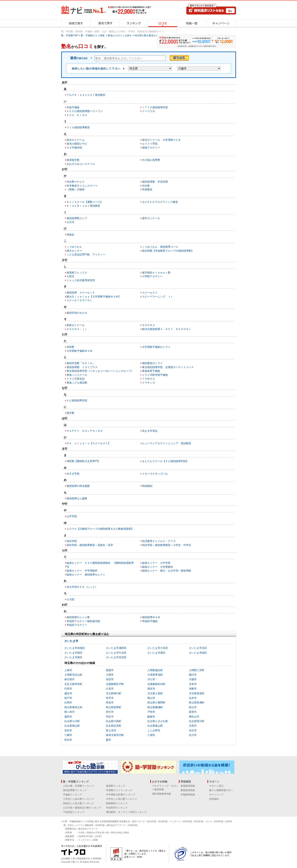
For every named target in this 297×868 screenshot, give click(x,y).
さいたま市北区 (198, 648)
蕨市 (108, 740)
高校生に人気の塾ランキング (78, 803)
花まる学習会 (150, 431)
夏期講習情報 (188, 790)
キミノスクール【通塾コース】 (85, 202)
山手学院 (72, 516)
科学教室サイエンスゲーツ (82, 186)
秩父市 (193, 707)
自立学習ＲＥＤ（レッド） (82, 587)
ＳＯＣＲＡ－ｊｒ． (78, 329)
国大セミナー (74, 251)
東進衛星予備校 (151, 371)
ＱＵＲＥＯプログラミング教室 (160, 202)
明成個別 (147, 486)
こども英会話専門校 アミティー (86, 255)
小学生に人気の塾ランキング (78, 799)
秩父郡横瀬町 (155, 707)
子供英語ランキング (74, 812)
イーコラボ (148, 111)
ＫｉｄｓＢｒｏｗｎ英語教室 (83, 206)
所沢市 (110, 712)
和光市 (68, 740)
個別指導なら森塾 (77, 498)
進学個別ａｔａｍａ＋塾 (156, 273)
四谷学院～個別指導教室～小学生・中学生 (167, 545)
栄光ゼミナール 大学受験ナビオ (161, 140)
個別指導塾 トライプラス (82, 367)
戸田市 (151, 712)
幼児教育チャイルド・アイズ (159, 541)
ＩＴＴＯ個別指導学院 (155, 107)
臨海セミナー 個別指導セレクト (86, 575)
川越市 (193, 679)
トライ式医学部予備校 (155, 375)
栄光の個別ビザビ (77, 144)
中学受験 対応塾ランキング (121, 795)
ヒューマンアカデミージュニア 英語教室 (167, 443)
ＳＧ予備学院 (74, 148)
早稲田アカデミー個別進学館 (83, 621)
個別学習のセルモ (77, 313)
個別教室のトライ (152, 363)
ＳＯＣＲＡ (148, 325)
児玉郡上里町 (155, 693)
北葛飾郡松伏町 (156, 684)
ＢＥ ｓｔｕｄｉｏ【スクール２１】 (89, 443)
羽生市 (110, 717)
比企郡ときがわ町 (158, 721)
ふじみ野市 (154, 730)
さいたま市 (71, 641)
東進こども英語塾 (77, 383)
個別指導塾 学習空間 (155, 182)
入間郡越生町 (155, 670)
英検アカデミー (151, 148)
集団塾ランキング (116, 786)
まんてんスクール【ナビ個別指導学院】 (165, 461)
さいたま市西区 (156, 653)
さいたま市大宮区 (158, 648)
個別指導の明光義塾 (78, 486)
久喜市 (110, 689)
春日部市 (70, 679)
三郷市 (68, 735)
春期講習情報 (188, 786)
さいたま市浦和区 (116, 648)
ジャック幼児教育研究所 (81, 280)
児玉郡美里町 (197, 693)
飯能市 (151, 717)
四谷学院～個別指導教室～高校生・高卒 (90, 545)
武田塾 (70, 347)
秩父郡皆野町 (114, 707)
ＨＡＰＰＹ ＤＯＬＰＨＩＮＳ (85, 431)
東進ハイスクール (77, 375)
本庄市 (193, 730)
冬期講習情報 (188, 795)
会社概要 (66, 858)
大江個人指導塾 (151, 160)
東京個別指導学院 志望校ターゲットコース (168, 367)
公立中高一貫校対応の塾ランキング (82, 808)
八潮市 (151, 735)
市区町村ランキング (117, 808)
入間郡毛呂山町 (73, 675)
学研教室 (147, 189)
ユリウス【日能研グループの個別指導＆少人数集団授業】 (100, 529)
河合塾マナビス (76, 182)
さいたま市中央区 (116, 653)
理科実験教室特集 (162, 794)
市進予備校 (73, 107)
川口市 (151, 679)
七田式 (70, 276)
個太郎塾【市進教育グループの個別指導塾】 (168, 251)
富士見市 (111, 730)
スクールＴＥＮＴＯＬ (79, 300)
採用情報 (97, 858)
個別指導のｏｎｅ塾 (78, 617)
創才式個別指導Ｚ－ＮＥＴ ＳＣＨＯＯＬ (167, 329)
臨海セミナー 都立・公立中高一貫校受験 (167, 571)
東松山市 (194, 717)
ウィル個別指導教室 (78, 127)
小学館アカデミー (152, 276)
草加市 (110, 703)
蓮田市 (68, 717)
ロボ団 (70, 599)
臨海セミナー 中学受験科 (82, 571)
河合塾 (146, 186)
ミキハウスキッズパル (155, 474)
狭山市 (151, 698)
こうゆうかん (74, 247)
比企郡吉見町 (114, 726)
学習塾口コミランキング (119, 790)
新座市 (193, 712)
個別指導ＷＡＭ (151, 617)
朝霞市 (110, 670)
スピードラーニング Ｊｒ (158, 297)
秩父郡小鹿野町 (156, 703)
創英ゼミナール (76, 325)
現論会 (70, 235)
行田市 (68, 689)
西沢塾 (70, 413)
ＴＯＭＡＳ (148, 379)
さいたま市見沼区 (116, 657)
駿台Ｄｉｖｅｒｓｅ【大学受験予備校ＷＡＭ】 (94, 297)
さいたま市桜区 (73, 653)
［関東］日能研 (76, 189)
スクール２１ (150, 293)
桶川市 (193, 675)
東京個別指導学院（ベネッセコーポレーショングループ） (100, 371)
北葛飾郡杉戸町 (115, 684)
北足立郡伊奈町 (73, 684)
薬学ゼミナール (151, 218)
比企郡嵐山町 (155, 726)
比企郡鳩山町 (72, 726)
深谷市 (68, 730)
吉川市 (193, 735)
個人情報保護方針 (81, 858)
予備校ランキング (73, 795)
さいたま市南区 (73, 657)
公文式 (70, 222)
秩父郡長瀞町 (197, 703)
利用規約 (214, 799)
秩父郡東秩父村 (73, 707)
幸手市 (110, 698)
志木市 (193, 698)
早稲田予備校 (150, 621)
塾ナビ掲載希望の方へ (221, 790)
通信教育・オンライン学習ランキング (126, 812)
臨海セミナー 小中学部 (156, 563)
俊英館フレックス (77, 273)
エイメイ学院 (150, 144)
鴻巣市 (193, 689)
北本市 (193, 684)
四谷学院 (72, 541)
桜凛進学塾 (73, 160)
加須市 (110, 679)
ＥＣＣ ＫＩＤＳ (77, 115)
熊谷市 (151, 689)
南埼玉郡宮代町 (115, 735)
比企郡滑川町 (197, 721)
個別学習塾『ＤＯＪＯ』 (81, 363)
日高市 (193, 726)
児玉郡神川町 (114, 693)
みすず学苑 (73, 474)
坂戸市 (68, 698)
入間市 (110, 675)
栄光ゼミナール (76, 140)
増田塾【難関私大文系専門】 (83, 461)
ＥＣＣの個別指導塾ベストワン (85, 111)
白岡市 (68, 703)
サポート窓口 (216, 786)
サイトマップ (216, 795)
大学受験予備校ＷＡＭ (79, 351)
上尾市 (68, 670)
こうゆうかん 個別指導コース (160, 247)
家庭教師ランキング (117, 803)
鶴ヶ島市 (70, 712)
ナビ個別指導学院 (77, 400)
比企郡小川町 (72, 721)
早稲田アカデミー (77, 625)
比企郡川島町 (114, 721)
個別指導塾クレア (77, 218)
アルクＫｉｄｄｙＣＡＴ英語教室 (86, 95)
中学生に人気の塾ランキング (122, 799)
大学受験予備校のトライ (156, 347)
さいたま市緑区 (198, 653)
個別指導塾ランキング (75, 790)
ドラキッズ (148, 383)
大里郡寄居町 (155, 675)
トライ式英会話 (76, 379)
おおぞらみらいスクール (81, 164)
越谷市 (68, 693)
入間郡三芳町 (197, 670)
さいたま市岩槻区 (75, 648)
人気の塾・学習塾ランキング (78, 786)
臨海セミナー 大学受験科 (158, 567)
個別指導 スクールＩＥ (81, 293)
